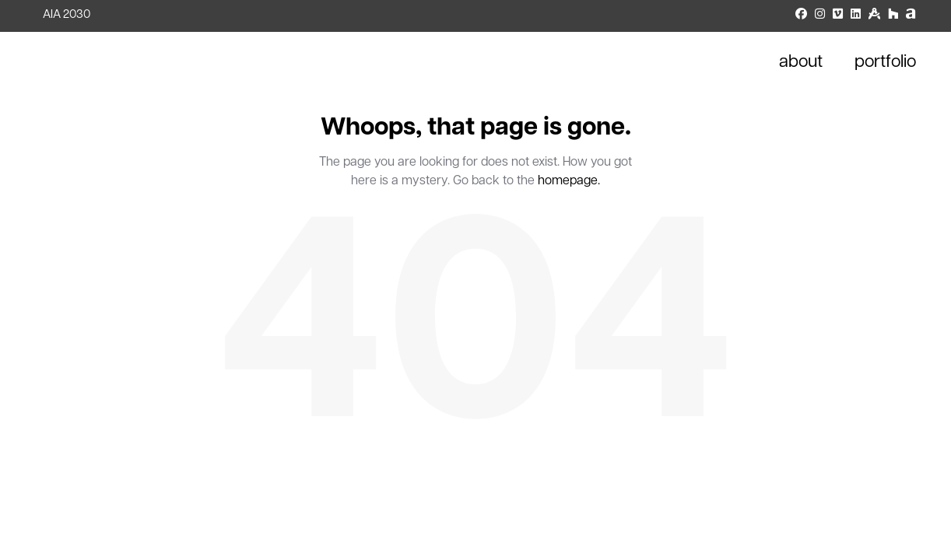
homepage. (569, 181)
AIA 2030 (67, 15)
